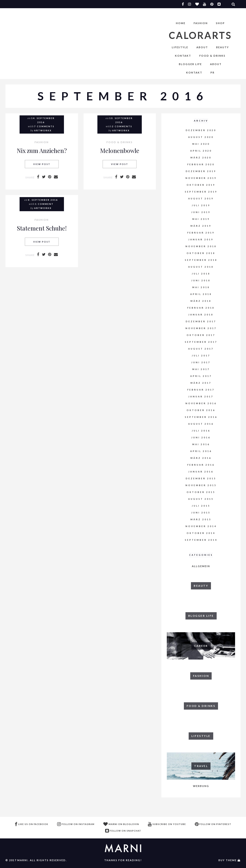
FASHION (201, 23)
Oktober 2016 (201, 410)
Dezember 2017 (201, 321)
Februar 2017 (201, 390)
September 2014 (201, 540)
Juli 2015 (201, 506)
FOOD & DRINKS (212, 56)
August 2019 (201, 199)
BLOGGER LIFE (190, 64)
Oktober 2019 (201, 185)
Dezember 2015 (201, 478)
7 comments (44, 126)
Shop (220, 23)
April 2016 (201, 451)
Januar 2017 (201, 397)
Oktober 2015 (201, 492)
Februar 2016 (201, 465)
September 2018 (201, 260)
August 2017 (201, 349)
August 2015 (201, 499)
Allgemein (201, 566)
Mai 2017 (201, 369)
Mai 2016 (201, 444)
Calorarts (200, 35)
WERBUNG (201, 786)
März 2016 (201, 458)
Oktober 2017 (201, 335)
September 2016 (201, 417)
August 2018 (201, 267)
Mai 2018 (201, 287)
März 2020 (201, 158)
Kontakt (183, 56)
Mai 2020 (201, 144)
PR (213, 72)
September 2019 (201, 192)
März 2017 (201, 383)
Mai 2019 (201, 219)
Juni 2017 (201, 362)
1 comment (44, 204)
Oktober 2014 (201, 533)
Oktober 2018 (201, 253)
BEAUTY (223, 47)
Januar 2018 (201, 315)
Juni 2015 (201, 513)
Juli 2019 (201, 205)
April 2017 (201, 376)
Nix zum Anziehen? (42, 150)
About (202, 47)
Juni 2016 (201, 438)
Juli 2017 (201, 356)
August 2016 (201, 424)
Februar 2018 (201, 308)
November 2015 (201, 485)
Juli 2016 (201, 431)
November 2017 (201, 328)
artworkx (43, 131)
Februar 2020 (201, 164)
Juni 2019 (201, 212)
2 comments (122, 126)
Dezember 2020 (201, 130)
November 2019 (201, 178)
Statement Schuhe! (42, 228)
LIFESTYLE (180, 47)
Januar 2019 (201, 240)
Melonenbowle (120, 150)
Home (181, 23)
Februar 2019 (201, 233)
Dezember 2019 (201, 171)
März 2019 (201, 226)
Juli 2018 (201, 274)
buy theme (228, 860)
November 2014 (201, 526)
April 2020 (201, 151)
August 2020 (201, 137)
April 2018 (201, 294)
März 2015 (201, 519)
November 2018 (201, 246)
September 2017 (201, 342)
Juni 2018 (201, 280)
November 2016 (201, 403)
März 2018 (201, 301)
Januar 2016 (201, 472)
